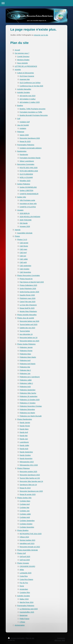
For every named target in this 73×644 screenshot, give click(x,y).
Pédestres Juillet (26, 380)
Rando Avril (24, 432)
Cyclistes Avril (25, 504)
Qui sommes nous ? (22, 53)
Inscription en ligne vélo (28, 204)
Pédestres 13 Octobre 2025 (30, 400)
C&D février (24, 246)
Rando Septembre (26, 452)
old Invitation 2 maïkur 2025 (30, 102)
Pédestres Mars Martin (28, 357)
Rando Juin (24, 439)
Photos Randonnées (25, 419)
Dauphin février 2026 (27, 295)
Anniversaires (20, 625)
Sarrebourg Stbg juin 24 (28, 485)
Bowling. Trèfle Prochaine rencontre (33, 109)
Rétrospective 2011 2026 (29, 465)
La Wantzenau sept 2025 (29, 609)
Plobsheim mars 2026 (27, 298)
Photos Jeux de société (26, 318)
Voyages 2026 (25, 226)
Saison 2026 (24, 135)
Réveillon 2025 (25, 181)
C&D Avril (23, 253)
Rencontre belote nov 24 (29, 338)
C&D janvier (24, 243)
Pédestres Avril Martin (28, 364)
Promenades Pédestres (26, 145)
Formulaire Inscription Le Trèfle (31, 112)
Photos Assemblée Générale (27, 550)
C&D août (23, 262)
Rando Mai (24, 436)
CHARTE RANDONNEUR (29, 194)
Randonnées (22, 151)
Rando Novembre (26, 459)
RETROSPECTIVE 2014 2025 (31, 534)
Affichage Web (60, 640)
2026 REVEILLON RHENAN (30, 217)
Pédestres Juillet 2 (26, 383)
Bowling (20, 106)
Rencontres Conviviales (26, 164)
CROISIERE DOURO (27, 566)
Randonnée (24, 155)
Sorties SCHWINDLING (28, 187)
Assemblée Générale (25, 233)
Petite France (24, 619)
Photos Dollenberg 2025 (28, 285)
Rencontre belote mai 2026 (29, 321)
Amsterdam (24, 589)
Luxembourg (24, 442)
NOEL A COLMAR (26, 177)
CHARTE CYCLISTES (28, 207)
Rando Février (25, 426)
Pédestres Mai (25, 367)
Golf (19, 119)
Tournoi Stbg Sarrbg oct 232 (30, 478)
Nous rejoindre (22, 63)
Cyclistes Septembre (27, 521)
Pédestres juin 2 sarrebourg (30, 377)
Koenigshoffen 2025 (27, 612)
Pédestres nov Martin (27, 413)
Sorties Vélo (22, 197)
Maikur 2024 (24, 599)
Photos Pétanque (23, 468)
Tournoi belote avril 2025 (29, 325)
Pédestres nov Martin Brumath (31, 416)
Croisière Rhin (25, 593)
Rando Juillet (24, 445)
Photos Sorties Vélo (24, 498)
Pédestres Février (26, 351)
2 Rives (22, 622)
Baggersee (24, 615)
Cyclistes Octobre (26, 524)
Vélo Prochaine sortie (27, 200)
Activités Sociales (24, 92)
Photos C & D (22, 240)
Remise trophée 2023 (27, 540)
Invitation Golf (25, 122)
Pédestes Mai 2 (25, 370)
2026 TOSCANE (26, 220)
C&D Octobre (24, 269)
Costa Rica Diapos (26, 579)
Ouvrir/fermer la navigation (36, 3)
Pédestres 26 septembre (29, 396)
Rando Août (24, 449)
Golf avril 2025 (25, 557)
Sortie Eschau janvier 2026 (29, 292)
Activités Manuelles (24, 89)
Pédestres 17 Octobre (28, 403)
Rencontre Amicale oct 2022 (30, 547)
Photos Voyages (23, 563)
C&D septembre (25, 266)
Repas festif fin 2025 (27, 308)
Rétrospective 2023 (27, 462)
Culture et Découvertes (26, 73)
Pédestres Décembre (27, 409)
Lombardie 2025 (26, 573)
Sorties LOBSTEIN (26, 191)
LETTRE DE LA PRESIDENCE (26, 66)
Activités (18, 70)
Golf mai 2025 (25, 560)
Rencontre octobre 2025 (28, 472)
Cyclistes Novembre (27, 527)
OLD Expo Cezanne (27, 76)
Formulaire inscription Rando (30, 158)
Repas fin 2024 (25, 488)
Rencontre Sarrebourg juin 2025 (31, 491)
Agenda (18, 230)
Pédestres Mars (25, 354)
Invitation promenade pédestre (31, 148)
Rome (22, 586)
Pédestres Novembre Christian (31, 406)
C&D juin (23, 256)
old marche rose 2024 (27, 96)
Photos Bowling (23, 530)
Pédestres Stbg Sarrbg (28, 393)
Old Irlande (24, 223)
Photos (17, 236)
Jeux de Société (23, 125)
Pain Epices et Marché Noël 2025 (32, 282)
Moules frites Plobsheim (28, 311)
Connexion (61, 638)
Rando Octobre (25, 455)
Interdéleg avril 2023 (27, 543)
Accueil (17, 50)
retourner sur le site (41, 35)
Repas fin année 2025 (28, 494)
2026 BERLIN (25, 213)
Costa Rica (24, 576)
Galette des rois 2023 (27, 328)
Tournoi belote (25, 331)
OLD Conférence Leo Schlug (30, 83)
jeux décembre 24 (26, 334)
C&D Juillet (24, 259)
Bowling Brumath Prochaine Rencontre (34, 115)
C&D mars (23, 249)
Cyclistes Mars (25, 501)
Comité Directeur (23, 56)
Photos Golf (21, 553)
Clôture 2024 (24, 537)
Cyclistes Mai (24, 508)
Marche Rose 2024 (27, 602)
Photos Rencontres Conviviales (29, 275)
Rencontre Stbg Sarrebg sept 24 (31, 481)
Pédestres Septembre (27, 390)
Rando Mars (24, 429)
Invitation (23, 128)
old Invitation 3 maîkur (28, 99)
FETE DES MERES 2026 (29, 171)
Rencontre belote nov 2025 (29, 341)
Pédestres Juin (25, 374)
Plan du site (30, 638)
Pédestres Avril (25, 360)
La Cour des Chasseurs (28, 305)
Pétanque (21, 132)
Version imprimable (16, 638)
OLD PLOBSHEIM (26, 174)
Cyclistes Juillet (25, 514)
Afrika (22, 570)
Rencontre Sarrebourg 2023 (30, 475)
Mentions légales (23, 60)
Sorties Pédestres (24, 184)
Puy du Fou (24, 583)
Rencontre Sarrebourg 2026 (30, 138)
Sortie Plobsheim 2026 (28, 289)
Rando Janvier (25, 423)
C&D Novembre (25, 272)
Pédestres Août (25, 387)
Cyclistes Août (25, 517)
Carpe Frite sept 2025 (27, 302)
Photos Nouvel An (26, 279)
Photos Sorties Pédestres (26, 344)
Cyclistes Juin (25, 511)
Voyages (20, 210)
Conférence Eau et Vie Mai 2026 (31, 86)
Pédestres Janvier (26, 347)
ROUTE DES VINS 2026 (29, 168)
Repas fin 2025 (25, 141)
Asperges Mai (25, 79)
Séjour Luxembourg (27, 161)
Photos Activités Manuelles (27, 315)
